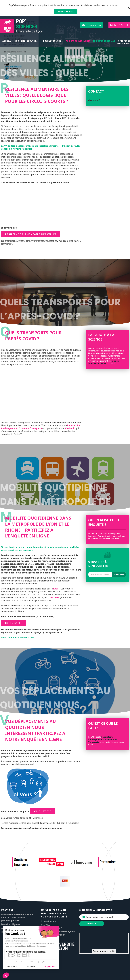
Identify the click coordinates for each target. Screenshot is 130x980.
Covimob (70, 428)
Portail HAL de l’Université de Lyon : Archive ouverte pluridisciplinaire (17, 917)
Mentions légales (11, 924)
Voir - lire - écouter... (26, 41)
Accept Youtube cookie (104, 951)
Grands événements (80, 41)
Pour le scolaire (52, 41)
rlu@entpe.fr (94, 100)
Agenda (7, 41)
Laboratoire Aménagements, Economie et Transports (103, 739)
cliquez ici (13, 623)
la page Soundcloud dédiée (104, 362)
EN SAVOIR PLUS (66, 11)
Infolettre (95, 25)
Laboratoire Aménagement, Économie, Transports (41, 427)
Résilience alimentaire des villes (31, 234)
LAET (56, 589)
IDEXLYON (54, 597)
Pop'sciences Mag (106, 41)
